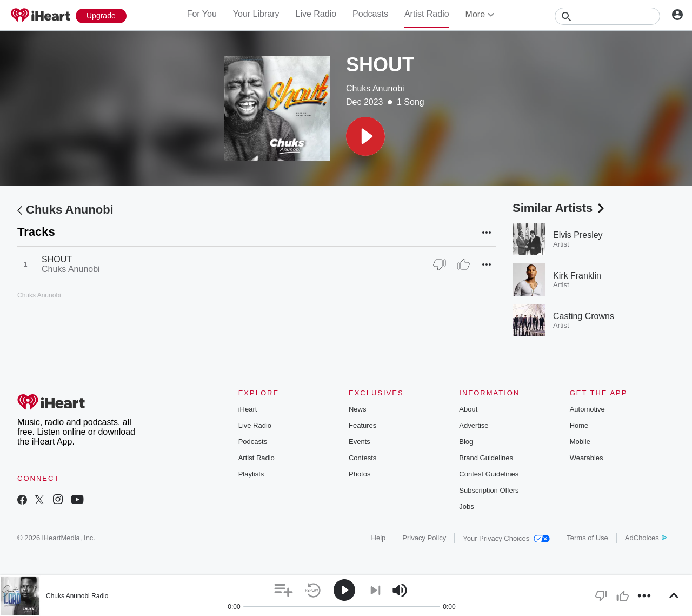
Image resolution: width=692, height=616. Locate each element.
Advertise (474, 425)
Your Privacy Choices (506, 538)
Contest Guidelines (489, 474)
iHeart (248, 409)
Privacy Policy (424, 538)
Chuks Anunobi (375, 88)
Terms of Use (587, 538)
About (468, 409)
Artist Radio (427, 14)
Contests (362, 458)
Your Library (256, 14)
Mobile (580, 442)
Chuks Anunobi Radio (77, 596)
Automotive (587, 409)
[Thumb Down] (440, 264)
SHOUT (57, 259)
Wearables (587, 458)
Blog (466, 442)
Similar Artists (560, 208)
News (358, 409)
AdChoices (646, 538)
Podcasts (370, 14)
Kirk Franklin (577, 276)
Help (379, 538)
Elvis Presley (578, 235)
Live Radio (316, 14)
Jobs (466, 506)
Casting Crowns (584, 316)
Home (579, 425)
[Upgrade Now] (101, 16)
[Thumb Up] (463, 264)
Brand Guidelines (486, 458)
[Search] (607, 16)
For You (202, 14)
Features (362, 425)
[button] (365, 136)
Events (360, 442)
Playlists (251, 474)
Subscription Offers (489, 490)
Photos (360, 474)
